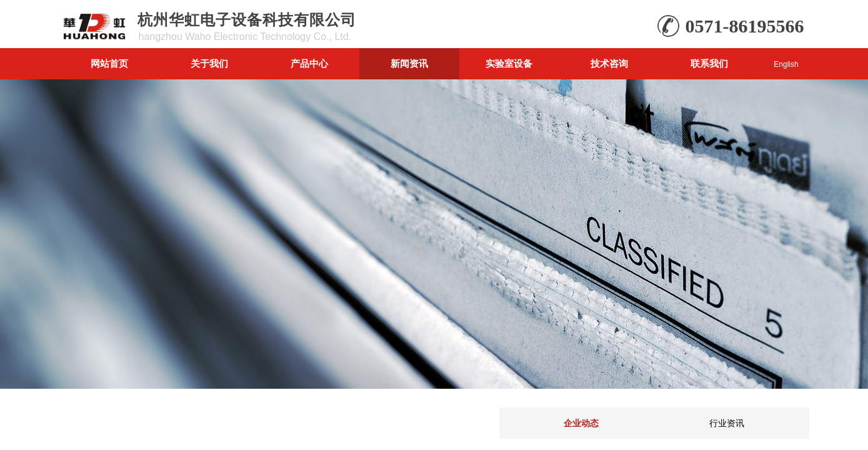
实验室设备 (509, 63)
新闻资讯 (409, 63)
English (786, 64)
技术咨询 (609, 63)
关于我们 (209, 63)
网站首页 (109, 63)
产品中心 (309, 63)
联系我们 (709, 63)
